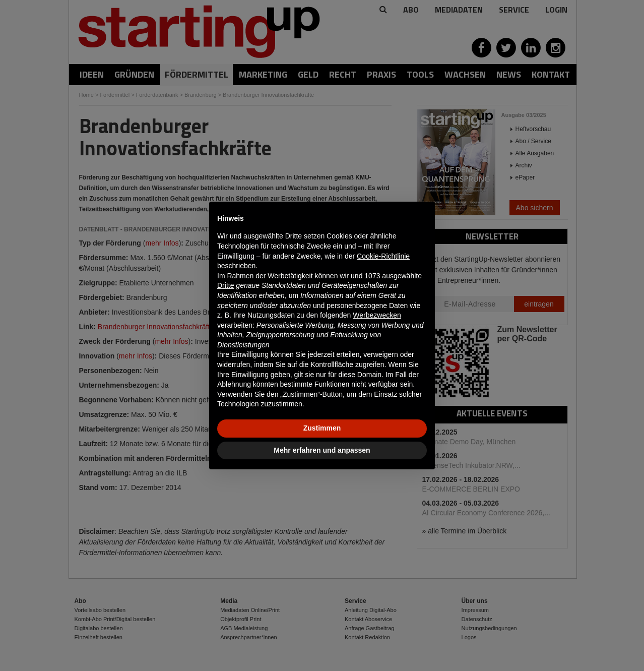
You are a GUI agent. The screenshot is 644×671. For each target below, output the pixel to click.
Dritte (226, 285)
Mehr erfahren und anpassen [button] (322, 450)
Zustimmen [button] (322, 428)
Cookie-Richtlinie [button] (383, 256)
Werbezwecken (377, 315)
